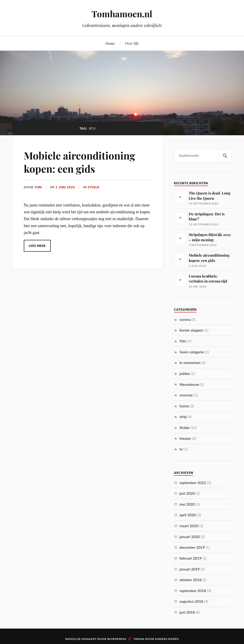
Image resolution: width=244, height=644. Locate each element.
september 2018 (193, 591)
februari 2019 (190, 558)
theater (185, 438)
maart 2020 (189, 526)
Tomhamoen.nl (122, 14)
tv (181, 449)
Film (183, 341)
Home (110, 43)
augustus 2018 (191, 601)
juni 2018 (187, 612)
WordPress (117, 639)
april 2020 (188, 515)
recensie (186, 395)
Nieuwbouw (189, 384)
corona (185, 319)
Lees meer (37, 246)
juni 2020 (187, 493)
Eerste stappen (191, 330)
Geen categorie (192, 352)
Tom (38, 187)
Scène (184, 406)
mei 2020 (187, 504)
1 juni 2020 (65, 187)
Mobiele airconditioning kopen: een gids (79, 162)
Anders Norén (167, 639)
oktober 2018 (190, 580)
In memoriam (190, 363)
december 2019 (192, 547)
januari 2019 (190, 569)
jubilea (185, 373)
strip (183, 417)
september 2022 (193, 483)
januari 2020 (190, 537)
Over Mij (132, 43)
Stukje (94, 187)
